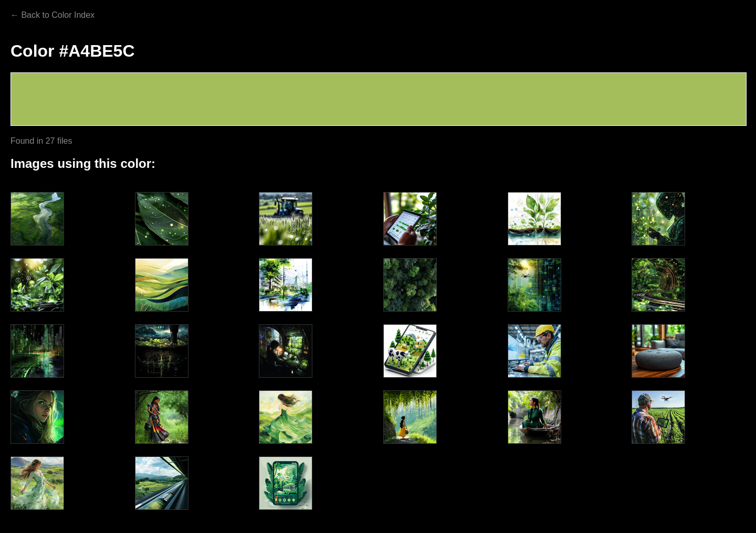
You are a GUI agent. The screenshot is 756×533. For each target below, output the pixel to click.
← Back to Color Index (52, 15)
